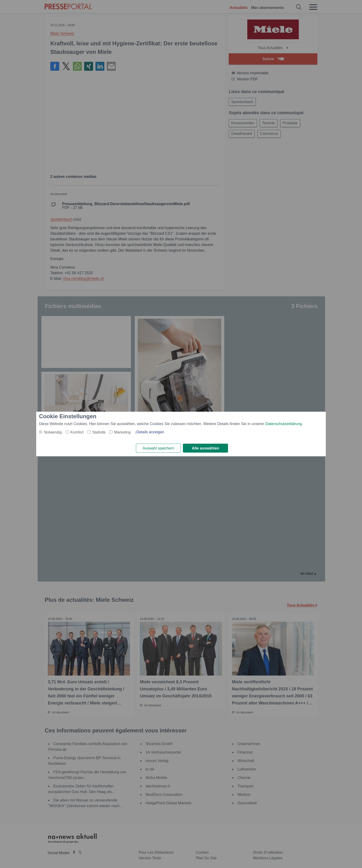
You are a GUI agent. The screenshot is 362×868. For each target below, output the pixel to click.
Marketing (122, 432)
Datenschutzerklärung (284, 424)
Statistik (99, 432)
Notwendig (53, 432)
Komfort (77, 432)
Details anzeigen (150, 432)
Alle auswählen (205, 448)
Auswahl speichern (158, 448)
